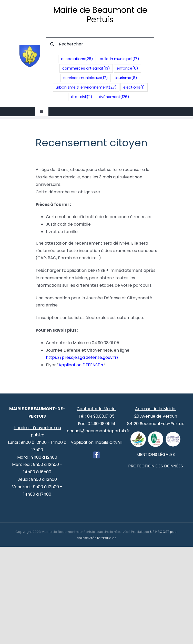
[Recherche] (52, 44)
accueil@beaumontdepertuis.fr (98, 431)
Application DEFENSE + (81, 365)
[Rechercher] (100, 44)
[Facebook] (96, 455)
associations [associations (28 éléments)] (77, 59)
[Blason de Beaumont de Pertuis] (30, 47)
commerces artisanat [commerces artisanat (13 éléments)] (86, 68)
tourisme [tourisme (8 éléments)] (126, 78)
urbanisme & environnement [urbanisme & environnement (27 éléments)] (86, 87)
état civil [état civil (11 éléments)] (82, 97)
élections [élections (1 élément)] (134, 87)
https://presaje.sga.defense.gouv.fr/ (82, 357)
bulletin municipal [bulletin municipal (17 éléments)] (119, 59)
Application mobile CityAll (96, 442)
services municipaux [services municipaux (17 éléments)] (86, 78)
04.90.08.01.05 (101, 416)
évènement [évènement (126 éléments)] (114, 97)
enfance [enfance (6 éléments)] (127, 68)
